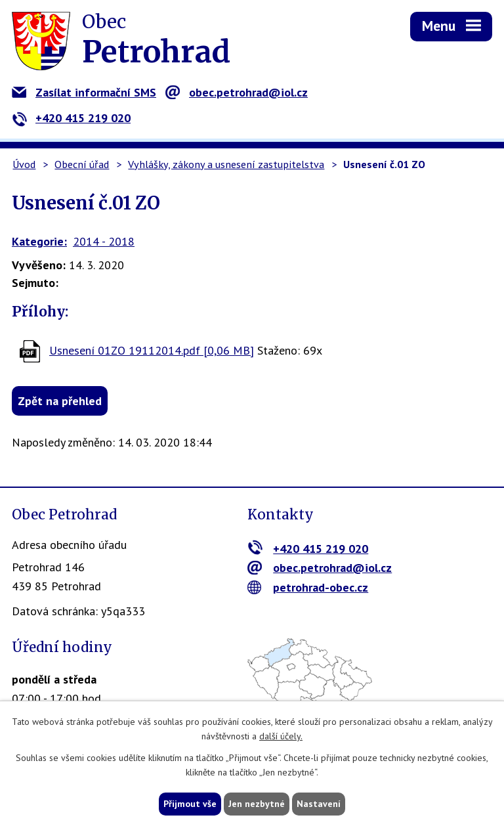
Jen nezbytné (257, 804)
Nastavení (319, 804)
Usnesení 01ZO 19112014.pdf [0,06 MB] (152, 350)
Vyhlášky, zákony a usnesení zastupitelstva (226, 164)
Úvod (24, 164)
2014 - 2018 (104, 241)
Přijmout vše (190, 804)
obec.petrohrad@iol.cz (237, 92)
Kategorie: (39, 241)
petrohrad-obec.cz (308, 587)
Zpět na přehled (60, 401)
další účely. (281, 737)
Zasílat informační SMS (84, 92)
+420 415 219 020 (71, 118)
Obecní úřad (82, 164)
